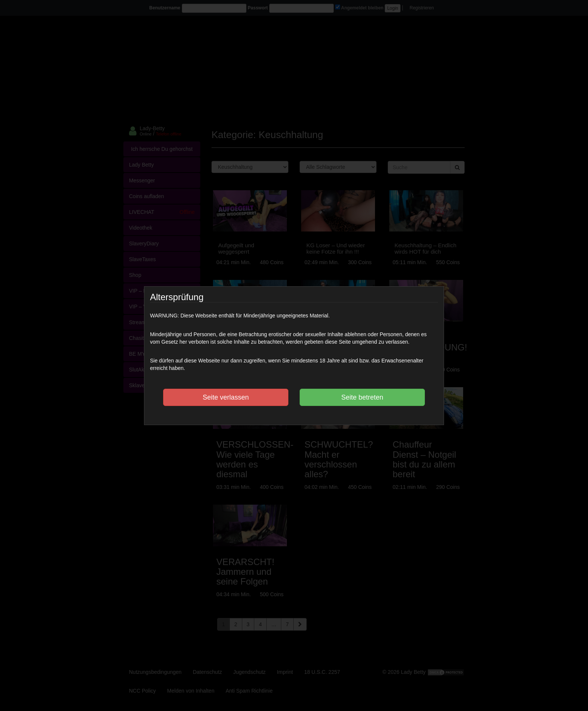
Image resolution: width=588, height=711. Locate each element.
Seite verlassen (226, 397)
